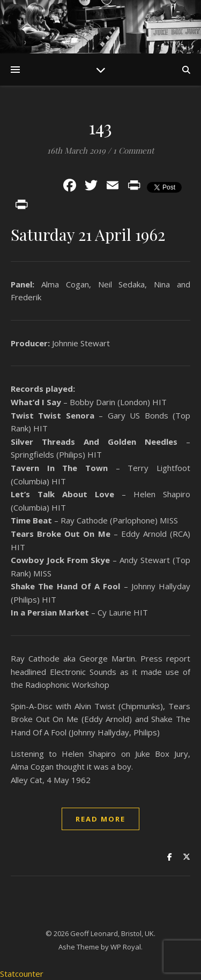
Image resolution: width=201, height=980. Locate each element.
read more (100, 819)
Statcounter (22, 974)
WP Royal (126, 947)
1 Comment (133, 150)
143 (101, 127)
